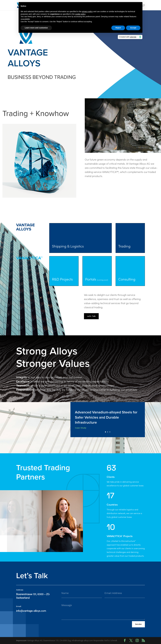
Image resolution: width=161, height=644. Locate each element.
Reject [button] (118, 28)
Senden (138, 624)
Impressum (21, 640)
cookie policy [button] (80, 14)
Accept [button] (133, 28)
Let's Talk (91, 316)
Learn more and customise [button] (36, 28)
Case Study (81, 428)
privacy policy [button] (87, 11)
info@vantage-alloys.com (31, 611)
